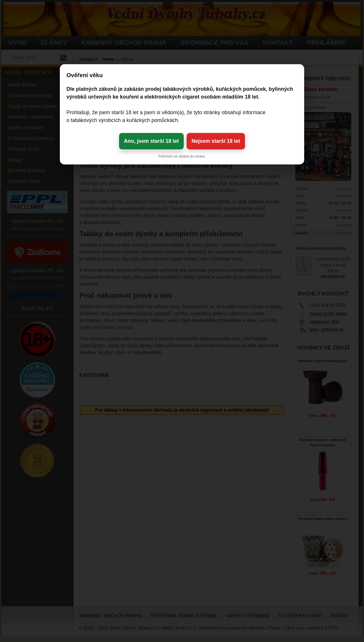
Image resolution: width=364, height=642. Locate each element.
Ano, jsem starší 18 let (151, 141)
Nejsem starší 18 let (216, 141)
